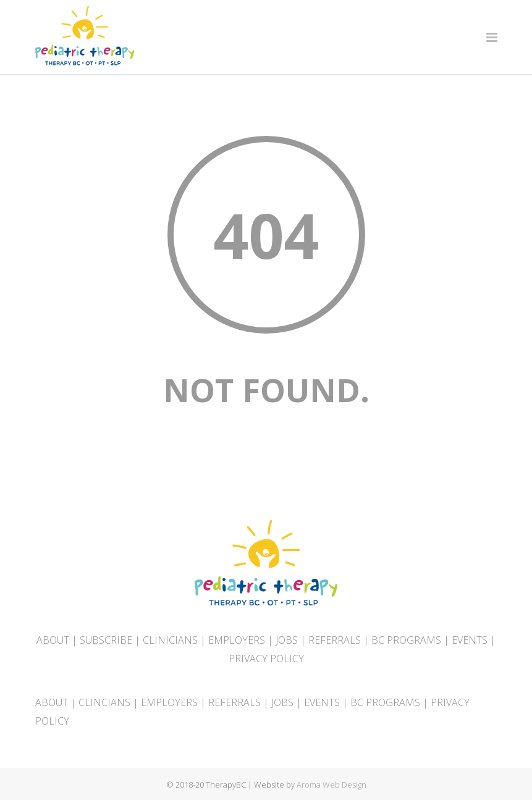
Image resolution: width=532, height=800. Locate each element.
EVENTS (470, 640)
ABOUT (53, 640)
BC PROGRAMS (406, 640)
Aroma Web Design (331, 785)
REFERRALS (335, 640)
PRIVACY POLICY (266, 659)
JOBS (287, 640)
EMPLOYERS (237, 640)
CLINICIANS (170, 640)
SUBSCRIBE (106, 640)
